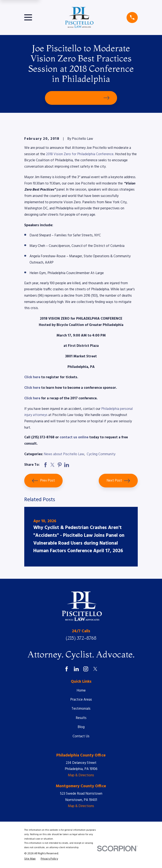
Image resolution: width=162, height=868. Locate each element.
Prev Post (43, 481)
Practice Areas (81, 700)
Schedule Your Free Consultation (81, 98)
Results (81, 718)
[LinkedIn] (76, 669)
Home (81, 691)
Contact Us (81, 736)
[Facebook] (67, 669)
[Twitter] (95, 669)
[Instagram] (86, 669)
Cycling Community (101, 454)
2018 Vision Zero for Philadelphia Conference (80, 154)
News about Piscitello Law (64, 454)
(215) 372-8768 (81, 638)
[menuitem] (30, 859)
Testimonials (81, 709)
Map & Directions (81, 775)
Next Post (118, 481)
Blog (81, 727)
